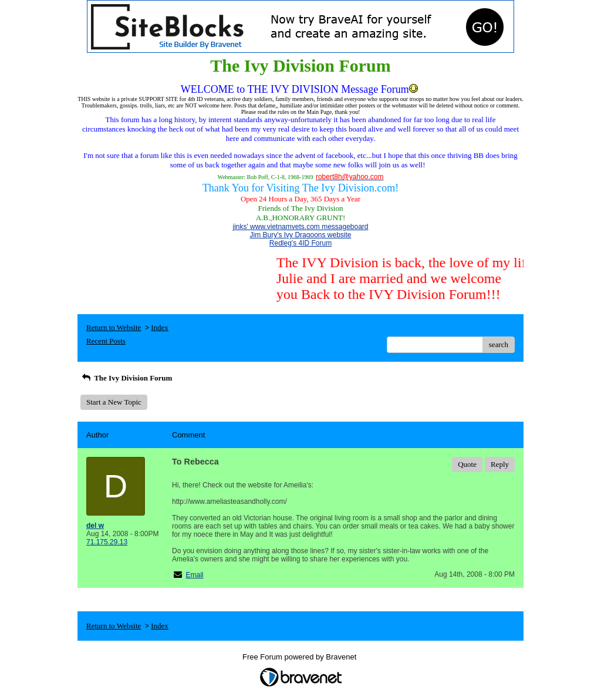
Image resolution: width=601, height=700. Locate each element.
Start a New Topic (114, 402)
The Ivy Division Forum (126, 378)
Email (194, 575)
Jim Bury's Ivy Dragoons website (300, 235)
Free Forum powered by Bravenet (300, 657)
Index (160, 327)
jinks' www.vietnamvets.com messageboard (300, 227)
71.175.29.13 (107, 542)
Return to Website (114, 327)
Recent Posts (106, 341)
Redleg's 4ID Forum (300, 243)
